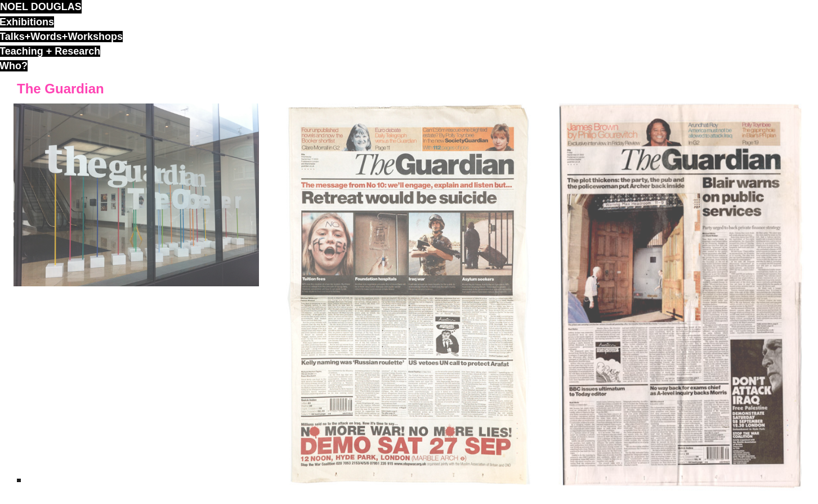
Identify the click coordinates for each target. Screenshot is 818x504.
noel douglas (41, 7)
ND (19, 480)
